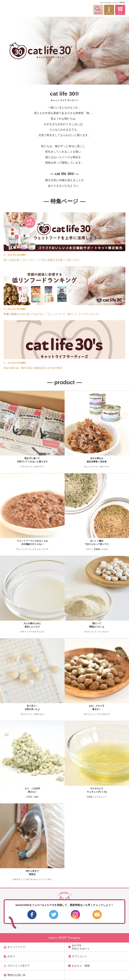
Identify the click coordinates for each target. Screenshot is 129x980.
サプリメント (79, 956)
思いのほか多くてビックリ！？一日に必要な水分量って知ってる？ (42, 260)
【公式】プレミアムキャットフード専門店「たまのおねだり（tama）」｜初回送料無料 (12, 7)
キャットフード (16, 947)
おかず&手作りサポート (81, 947)
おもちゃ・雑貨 (81, 966)
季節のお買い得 (16, 975)
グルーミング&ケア (18, 966)
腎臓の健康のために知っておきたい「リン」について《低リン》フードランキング (51, 314)
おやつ (11, 956)
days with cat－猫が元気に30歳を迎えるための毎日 (33, 368)
